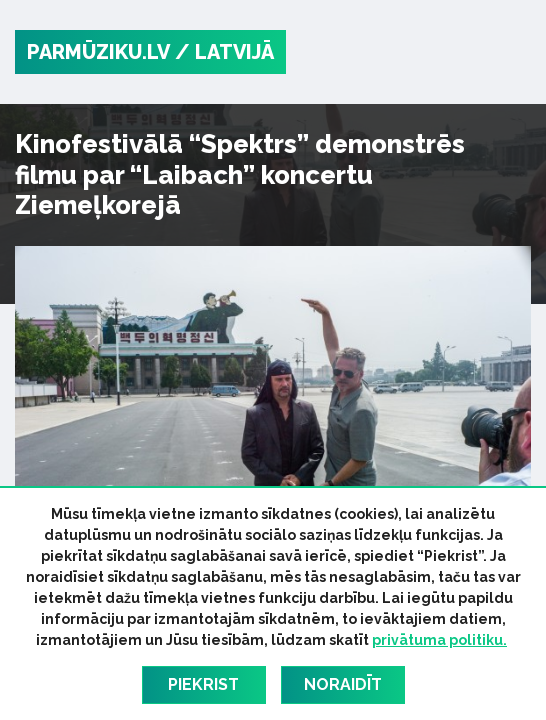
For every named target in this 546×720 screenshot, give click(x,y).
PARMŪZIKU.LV (98, 52)
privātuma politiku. (439, 640)
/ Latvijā (224, 52)
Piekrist (203, 684)
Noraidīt (343, 684)
